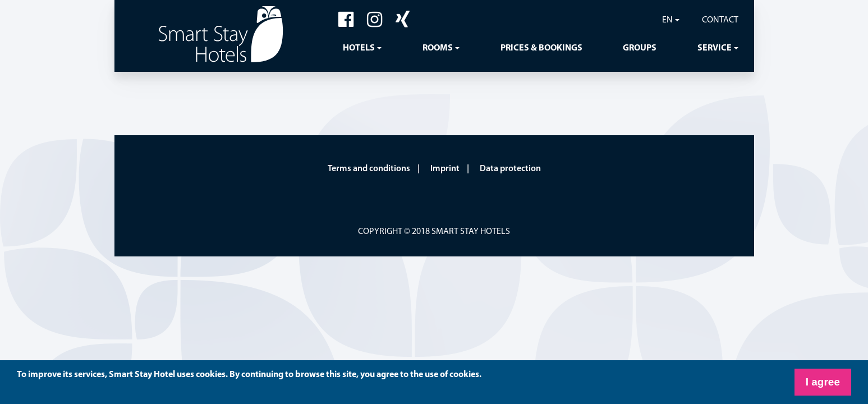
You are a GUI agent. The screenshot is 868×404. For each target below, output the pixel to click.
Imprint (445, 169)
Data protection (510, 169)
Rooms (438, 48)
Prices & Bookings (541, 48)
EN (667, 20)
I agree (823, 382)
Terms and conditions (369, 169)
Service (715, 48)
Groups (640, 48)
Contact (720, 20)
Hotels (359, 48)
